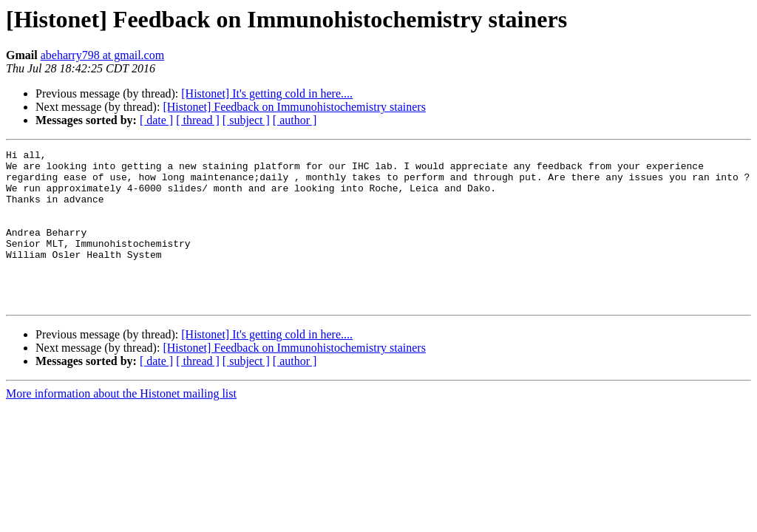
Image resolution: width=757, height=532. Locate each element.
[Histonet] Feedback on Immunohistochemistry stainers (294, 107)
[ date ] (156, 120)
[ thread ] (198, 120)
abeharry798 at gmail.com (103, 55)
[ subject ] (246, 120)
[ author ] (295, 120)
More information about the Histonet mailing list (121, 424)
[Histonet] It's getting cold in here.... (267, 93)
